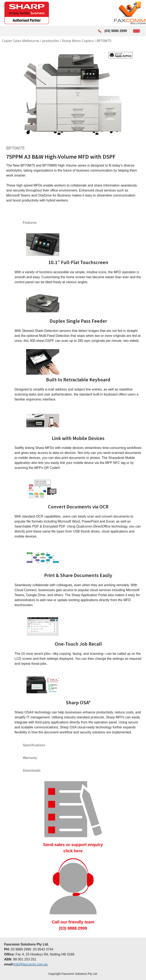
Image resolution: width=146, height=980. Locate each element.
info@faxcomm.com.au (31, 964)
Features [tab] (30, 223)
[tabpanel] (73, 484)
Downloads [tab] (32, 771)
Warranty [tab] (30, 758)
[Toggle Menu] (136, 31)
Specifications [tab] (34, 745)
